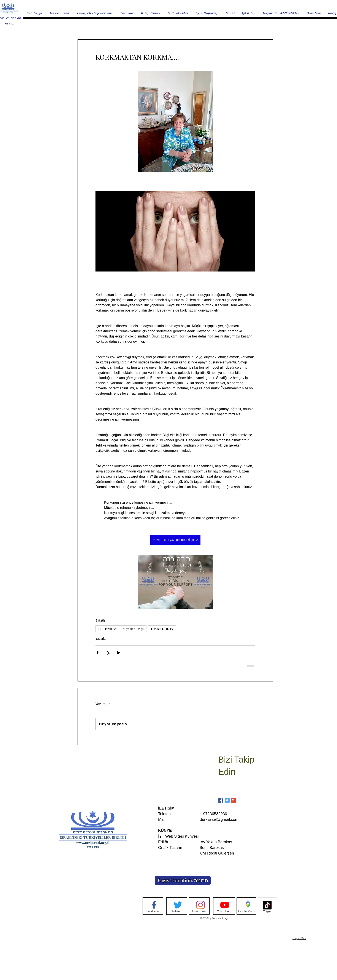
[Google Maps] (246, 911)
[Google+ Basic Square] (234, 800)
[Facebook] (152, 911)
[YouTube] (223, 911)
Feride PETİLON (162, 629)
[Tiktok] (267, 912)
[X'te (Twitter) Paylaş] (108, 653)
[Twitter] (176, 911)
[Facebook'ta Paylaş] (98, 653)
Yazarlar (101, 639)
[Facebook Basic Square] (221, 800)
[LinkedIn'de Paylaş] (119, 653)
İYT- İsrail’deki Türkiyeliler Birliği (121, 629)
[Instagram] (199, 911)
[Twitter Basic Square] (227, 800)
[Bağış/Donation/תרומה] (183, 880)
